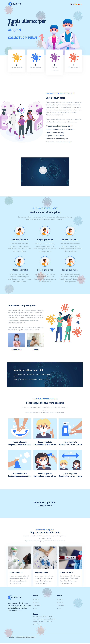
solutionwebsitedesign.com (27, 638)
